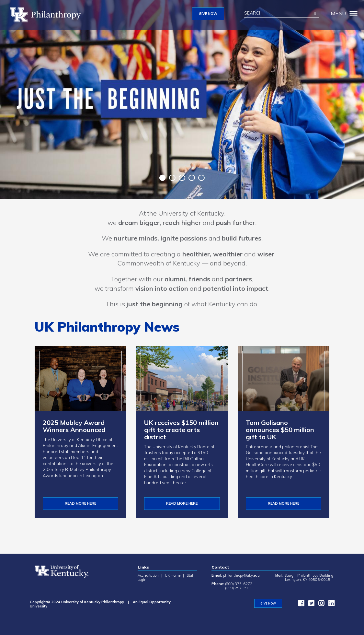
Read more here (284, 503)
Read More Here (182, 503)
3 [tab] (182, 178)
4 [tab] (192, 178)
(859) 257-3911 (239, 588)
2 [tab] (172, 178)
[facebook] (300, 605)
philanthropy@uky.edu (241, 575)
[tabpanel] (182, 99)
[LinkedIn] (330, 605)
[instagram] (320, 605)
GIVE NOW (208, 14)
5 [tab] (201, 178)
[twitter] (310, 605)
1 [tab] (163, 178)
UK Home (173, 575)
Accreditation (148, 575)
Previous (153, 179)
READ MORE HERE (80, 503)
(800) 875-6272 (239, 584)
